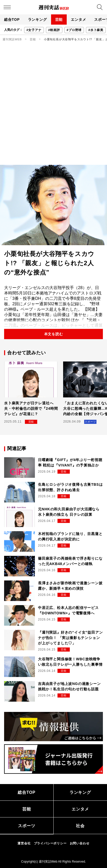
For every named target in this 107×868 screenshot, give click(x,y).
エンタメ (78, 20)
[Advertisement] (53, 109)
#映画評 (54, 30)
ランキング (37, 20)
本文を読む (54, 334)
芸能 (59, 20)
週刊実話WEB (12, 39)
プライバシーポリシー (50, 843)
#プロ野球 (74, 30)
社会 (80, 826)
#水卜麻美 (96, 30)
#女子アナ (34, 30)
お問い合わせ (80, 843)
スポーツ (27, 826)
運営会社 (24, 843)
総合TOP (12, 20)
